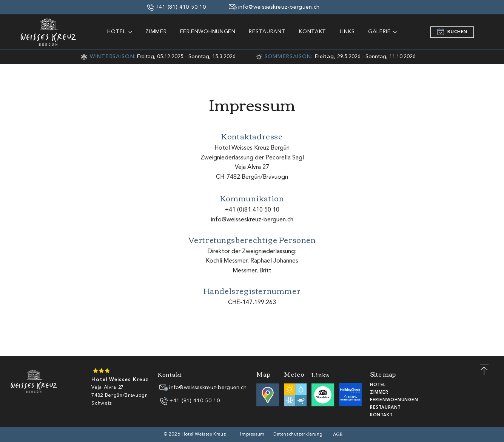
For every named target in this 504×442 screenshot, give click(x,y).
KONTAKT (381, 415)
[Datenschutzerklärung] (299, 434)
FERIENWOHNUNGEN (394, 400)
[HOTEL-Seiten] (130, 32)
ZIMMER (379, 393)
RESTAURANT (385, 408)
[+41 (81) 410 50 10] (176, 7)
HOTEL (378, 385)
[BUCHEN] (452, 32)
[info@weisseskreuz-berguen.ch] (274, 7)
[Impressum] (253, 434)
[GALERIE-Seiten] (395, 32)
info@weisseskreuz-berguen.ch (252, 220)
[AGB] (339, 435)
